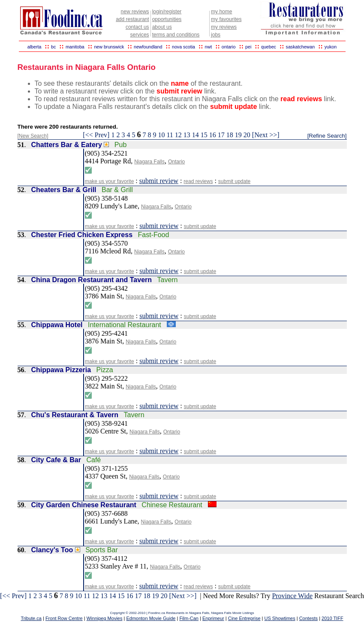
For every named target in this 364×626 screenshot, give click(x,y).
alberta (35, 47)
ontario (229, 47)
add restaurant (132, 19)
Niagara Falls (149, 162)
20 (247, 135)
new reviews (135, 12)
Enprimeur (213, 618)
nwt (209, 47)
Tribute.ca (31, 618)
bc (53, 47)
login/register (167, 12)
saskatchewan (301, 47)
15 (204, 135)
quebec (269, 47)
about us (162, 27)
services (140, 35)
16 (213, 135)
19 (238, 135)
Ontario (176, 162)
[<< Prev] (96, 135)
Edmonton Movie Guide (151, 618)
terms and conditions (176, 35)
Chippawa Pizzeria (61, 370)
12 (178, 135)
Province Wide (292, 596)
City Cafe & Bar (56, 460)
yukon (331, 47)
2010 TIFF (332, 618)
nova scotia (184, 47)
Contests (308, 618)
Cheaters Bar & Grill (64, 190)
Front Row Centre (64, 618)
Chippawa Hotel (57, 325)
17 (221, 135)
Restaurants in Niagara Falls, (188, 613)
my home (221, 12)
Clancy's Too (52, 550)
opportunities (167, 19)
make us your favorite (110, 181)
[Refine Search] (327, 136)
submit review (159, 181)
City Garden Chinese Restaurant (84, 505)
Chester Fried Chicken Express (82, 235)
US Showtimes (280, 618)
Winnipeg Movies (105, 618)
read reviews (198, 181)
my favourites (226, 19)
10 (161, 135)
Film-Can (189, 618)
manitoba (75, 47)
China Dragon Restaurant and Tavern (92, 280)
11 (170, 135)
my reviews (224, 27)
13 (187, 135)
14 (196, 135)
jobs (216, 35)
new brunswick (109, 47)
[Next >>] (266, 135)
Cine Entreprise (244, 618)
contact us (137, 27)
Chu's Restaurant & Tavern (75, 415)
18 (230, 135)
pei (248, 47)
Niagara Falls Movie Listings (233, 613)
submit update (234, 181)
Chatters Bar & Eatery (67, 145)
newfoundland (148, 47)
